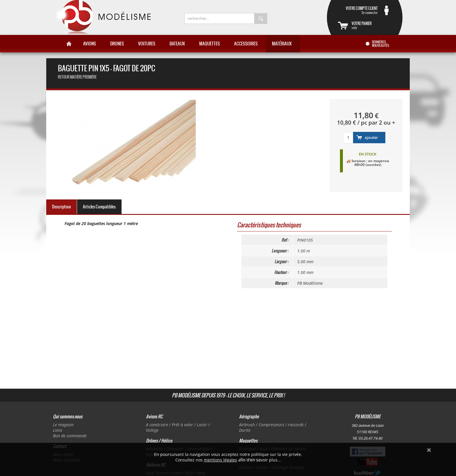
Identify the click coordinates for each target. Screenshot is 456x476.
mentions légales (220, 460)
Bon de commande (70, 436)
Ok (429, 450)
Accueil (69, 44)
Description (62, 207)
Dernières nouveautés (381, 44)
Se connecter (358, 10)
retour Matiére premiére (77, 77)
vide (372, 25)
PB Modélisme (102, 17)
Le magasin (63, 425)
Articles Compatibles (99, 207)
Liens (58, 430)
